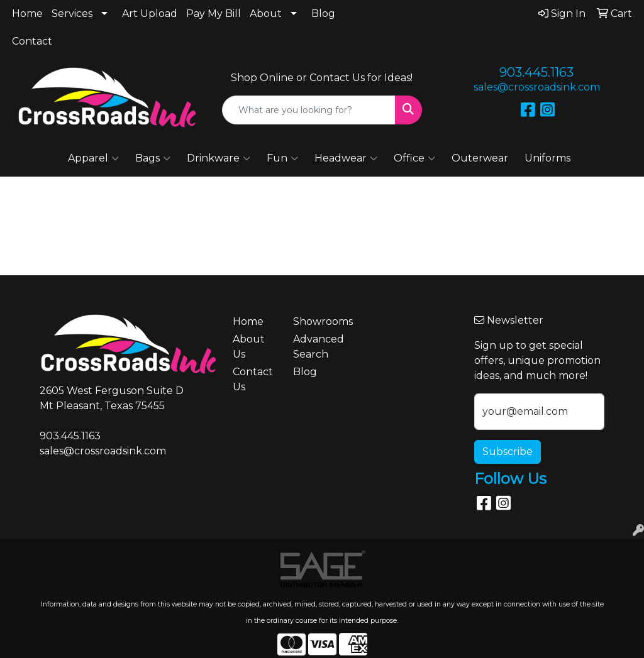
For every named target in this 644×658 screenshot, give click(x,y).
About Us (249, 347)
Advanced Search (316, 347)
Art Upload (150, 14)
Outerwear (480, 158)
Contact (32, 41)
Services (72, 14)
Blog (323, 14)
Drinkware (219, 158)
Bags (153, 158)
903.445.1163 (536, 72)
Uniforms (547, 158)
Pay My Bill (214, 14)
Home (27, 14)
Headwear (346, 158)
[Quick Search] (308, 110)
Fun (282, 158)
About (266, 14)
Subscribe (508, 452)
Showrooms (316, 321)
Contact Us (253, 379)
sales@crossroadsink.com (537, 87)
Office (414, 158)
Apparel (93, 158)
